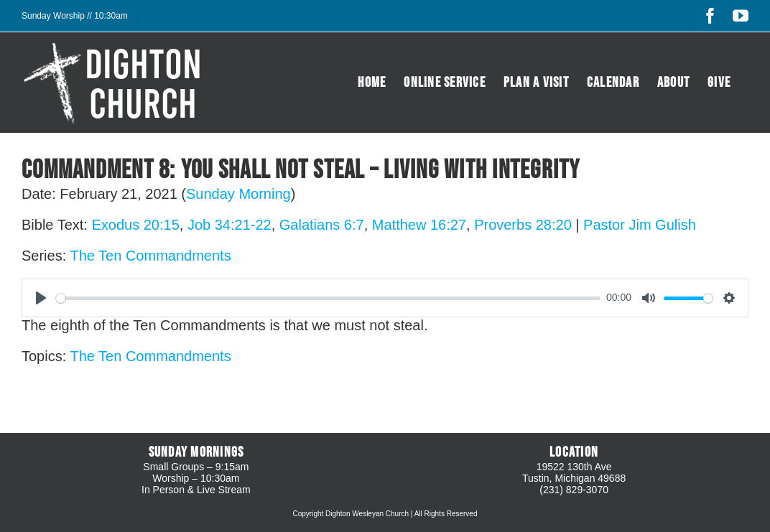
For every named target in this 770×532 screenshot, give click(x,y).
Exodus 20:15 (135, 225)
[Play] (41, 298)
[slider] (328, 298)
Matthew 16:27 (419, 225)
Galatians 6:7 (322, 225)
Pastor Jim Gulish (640, 225)
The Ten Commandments (150, 256)
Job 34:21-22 (229, 225)
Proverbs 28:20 (523, 225)
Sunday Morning (238, 194)
